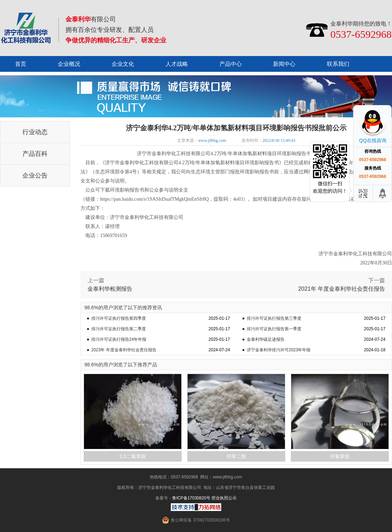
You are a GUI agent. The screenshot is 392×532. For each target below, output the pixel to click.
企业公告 (35, 175)
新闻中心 (284, 64)
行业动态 (35, 132)
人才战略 (177, 64)
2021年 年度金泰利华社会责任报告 (342, 289)
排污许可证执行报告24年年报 (119, 339)
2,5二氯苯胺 (132, 456)
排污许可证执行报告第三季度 (274, 318)
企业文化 (123, 64)
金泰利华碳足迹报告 (266, 339)
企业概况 (69, 64)
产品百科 (35, 154)
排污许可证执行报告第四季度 (119, 318)
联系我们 (338, 64)
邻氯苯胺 (340, 456)
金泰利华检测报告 (110, 289)
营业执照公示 (224, 498)
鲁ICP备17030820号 (191, 498)
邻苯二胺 (236, 456)
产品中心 (231, 64)
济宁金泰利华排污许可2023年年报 (279, 350)
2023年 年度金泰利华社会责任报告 (124, 350)
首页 (21, 64)
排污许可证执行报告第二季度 (119, 329)
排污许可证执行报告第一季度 (274, 329)
